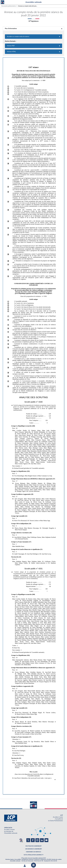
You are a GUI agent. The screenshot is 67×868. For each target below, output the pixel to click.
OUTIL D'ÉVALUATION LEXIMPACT (33, 855)
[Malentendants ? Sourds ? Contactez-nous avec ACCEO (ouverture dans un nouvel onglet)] (21, 840)
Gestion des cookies (57, 859)
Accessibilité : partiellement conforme (24, 859)
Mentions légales (10, 859)
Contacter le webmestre (40, 859)
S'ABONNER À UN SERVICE (33, 852)
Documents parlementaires (9, 6)
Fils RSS (49, 859)
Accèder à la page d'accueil (2, 2)
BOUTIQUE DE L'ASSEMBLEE (33, 846)
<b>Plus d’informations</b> (34, 29)
